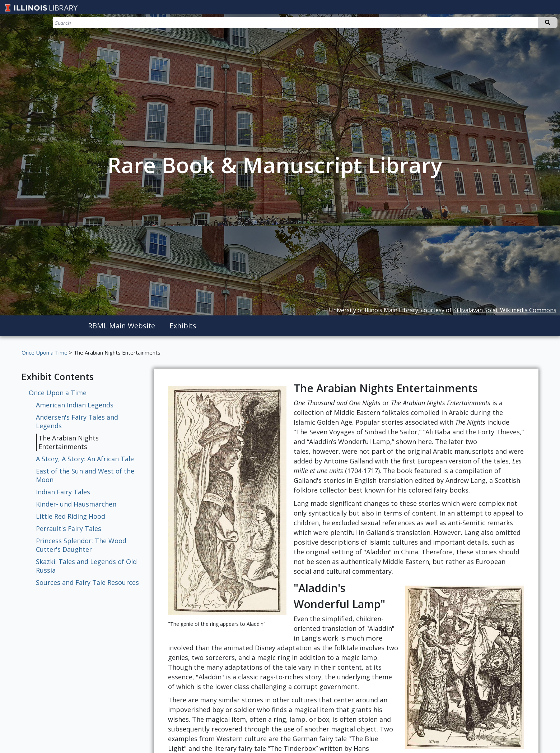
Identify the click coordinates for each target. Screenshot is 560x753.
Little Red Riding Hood (71, 516)
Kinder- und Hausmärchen (76, 504)
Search (548, 23)
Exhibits (183, 326)
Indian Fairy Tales (63, 492)
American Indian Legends (75, 405)
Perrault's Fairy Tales (69, 528)
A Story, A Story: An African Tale (85, 459)
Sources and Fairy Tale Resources (87, 582)
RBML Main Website (122, 326)
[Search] (520, 23)
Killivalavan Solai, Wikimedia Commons (505, 310)
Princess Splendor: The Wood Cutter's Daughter (81, 545)
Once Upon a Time (45, 352)
